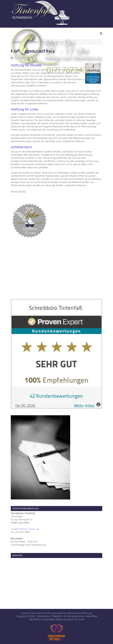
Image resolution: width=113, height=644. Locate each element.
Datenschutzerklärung (80, 613)
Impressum (37, 613)
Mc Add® (79, 619)
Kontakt (26, 613)
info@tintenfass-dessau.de (25, 529)
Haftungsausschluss (56, 613)
